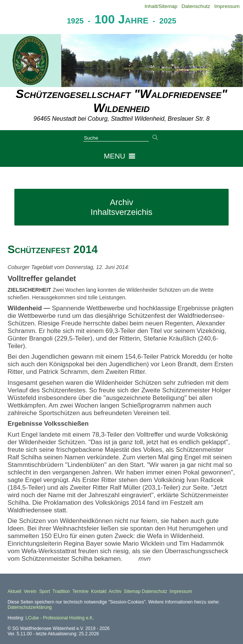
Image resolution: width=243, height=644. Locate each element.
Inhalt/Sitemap (161, 6)
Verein (30, 591)
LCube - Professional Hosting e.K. (60, 618)
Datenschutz (196, 6)
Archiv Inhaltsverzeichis (121, 207)
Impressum (227, 6)
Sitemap (132, 591)
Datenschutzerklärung (30, 607)
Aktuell (14, 591)
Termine (80, 591)
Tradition (61, 591)
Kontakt (99, 591)
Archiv (115, 591)
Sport (44, 591)
